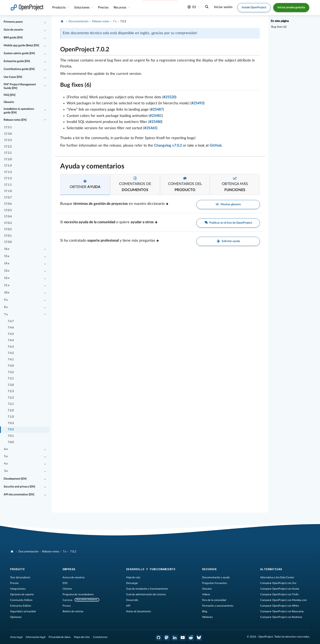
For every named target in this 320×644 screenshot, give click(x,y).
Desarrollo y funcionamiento (151, 569)
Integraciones (18, 589)
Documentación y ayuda (216, 577)
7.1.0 (11, 417)
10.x (7, 293)
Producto (59, 7)
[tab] (85, 185)
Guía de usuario (13, 30)
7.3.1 (11, 379)
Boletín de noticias (73, 611)
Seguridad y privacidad (23, 611)
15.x (7, 256)
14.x (7, 263)
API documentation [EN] (19, 495)
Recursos (120, 7)
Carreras (68, 600)
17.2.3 (8, 140)
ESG (65, 583)
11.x (7, 285)
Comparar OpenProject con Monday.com (284, 600)
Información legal (36, 637)
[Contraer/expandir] (45, 22)
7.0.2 (11, 429)
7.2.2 (11, 398)
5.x (6, 456)
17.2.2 (8, 147)
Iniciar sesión (223, 7)
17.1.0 (8, 191)
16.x (7, 249)
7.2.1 (11, 404)
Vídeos (206, 594)
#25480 (155, 122)
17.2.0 (8, 159)
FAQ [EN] (10, 95)
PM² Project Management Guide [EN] (20, 86)
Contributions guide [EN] (19, 69)
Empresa (69, 569)
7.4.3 (11, 347)
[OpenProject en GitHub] (159, 638)
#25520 (169, 97)
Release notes (101, 21)
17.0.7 (8, 198)
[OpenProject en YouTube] (183, 638)
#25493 (197, 103)
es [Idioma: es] (192, 7)
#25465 (150, 128)
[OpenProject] (62, 21)
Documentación (78, 21)
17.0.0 (8, 242)
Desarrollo (132, 600)
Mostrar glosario (228, 205)
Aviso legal (16, 637)
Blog (205, 611)
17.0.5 (8, 210)
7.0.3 (11, 423)
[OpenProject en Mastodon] (167, 638)
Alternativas (271, 569)
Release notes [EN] (15, 120)
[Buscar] (207, 7)
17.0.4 (8, 217)
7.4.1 (11, 360)
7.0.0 (11, 442)
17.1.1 (8, 185)
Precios (103, 7)
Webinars (207, 617)
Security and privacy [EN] (19, 487)
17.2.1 (8, 153)
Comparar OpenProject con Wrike (280, 606)
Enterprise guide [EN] (17, 61)
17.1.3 (8, 172)
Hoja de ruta (133, 577)
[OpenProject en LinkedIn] (175, 638)
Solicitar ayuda (228, 241)
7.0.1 (11, 436)
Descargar (132, 583)
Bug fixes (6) (279, 27)
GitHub (216, 146)
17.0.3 (8, 223)
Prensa (67, 606)
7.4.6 (11, 328)
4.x (6, 464)
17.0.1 (8, 236)
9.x (6, 300)
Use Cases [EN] (13, 77)
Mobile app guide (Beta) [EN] (21, 45)
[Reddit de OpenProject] (191, 638)
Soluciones (82, 7)
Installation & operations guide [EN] (19, 111)
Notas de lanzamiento (139, 611)
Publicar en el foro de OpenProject (228, 223)
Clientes (67, 589)
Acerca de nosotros (74, 577)
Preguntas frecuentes (215, 583)
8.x (6, 307)
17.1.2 (8, 178)
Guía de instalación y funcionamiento (147, 589)
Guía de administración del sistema (146, 594)
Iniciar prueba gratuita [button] (291, 7)
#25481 (156, 116)
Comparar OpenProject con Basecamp (282, 611)
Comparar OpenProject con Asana (280, 589)
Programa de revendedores (78, 594)
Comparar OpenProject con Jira (278, 583)
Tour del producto (20, 577)
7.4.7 (11, 321)
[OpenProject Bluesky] (199, 638)
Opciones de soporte (22, 594)
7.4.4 (11, 340)
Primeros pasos (13, 22)
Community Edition (21, 600)
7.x (6, 314)
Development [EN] (15, 479)
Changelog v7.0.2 (168, 146)
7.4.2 (11, 353)
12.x (7, 278)
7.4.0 (11, 366)
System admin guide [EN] (19, 53)
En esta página (280, 21)
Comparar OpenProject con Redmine (281, 617)
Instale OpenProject (254, 7)
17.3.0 (8, 134)
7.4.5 (11, 334)
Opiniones (16, 617)
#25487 (157, 110)
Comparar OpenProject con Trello (279, 594)
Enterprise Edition (21, 606)
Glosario (9, 102)
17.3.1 (8, 127)
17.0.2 (8, 229)
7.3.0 (11, 385)
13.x (7, 271)
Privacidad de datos (60, 637)
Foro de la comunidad (214, 600)
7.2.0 (11, 410)
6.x (6, 449)
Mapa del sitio (82, 637)
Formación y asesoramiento (218, 606)
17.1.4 (8, 166)
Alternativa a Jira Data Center (277, 577)
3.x (6, 471)
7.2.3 (11, 391)
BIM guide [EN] (13, 38)
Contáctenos (100, 637)
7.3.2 (11, 372)
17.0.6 (8, 204)
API (128, 606)
